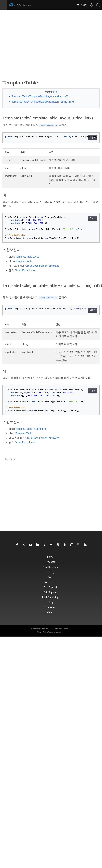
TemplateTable (24, 261)
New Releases (50, 567)
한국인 (82, 5)
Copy (92, 138)
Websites (50, 607)
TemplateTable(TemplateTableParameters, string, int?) (43, 102)
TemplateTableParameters (31, 429)
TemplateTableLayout (28, 257)
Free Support (50, 587)
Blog (50, 602)
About (50, 612)
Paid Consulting (50, 597)
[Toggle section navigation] (5, 13)
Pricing (50, 572)
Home (50, 557)
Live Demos (50, 582)
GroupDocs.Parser (26, 270)
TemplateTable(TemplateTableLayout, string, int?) (40, 96)
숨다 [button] (55, 91)
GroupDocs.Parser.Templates (42, 266)
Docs (50, 577)
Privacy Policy (42, 632)
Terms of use (53, 632)
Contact (62, 632)
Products (50, 562)
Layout (10, 459)
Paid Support (50, 592)
